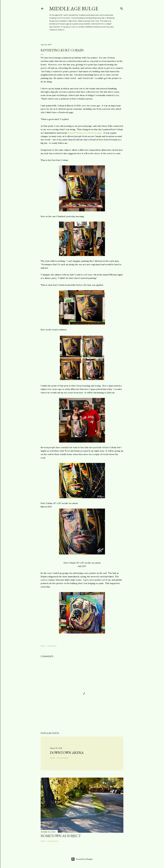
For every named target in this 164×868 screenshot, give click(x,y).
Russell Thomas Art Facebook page (85, 133)
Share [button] (43, 646)
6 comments (53, 841)
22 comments (63, 758)
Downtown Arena (67, 753)
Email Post (52, 646)
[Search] (122, 8)
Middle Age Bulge (74, 9)
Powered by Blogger (82, 859)
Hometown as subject (61, 836)
